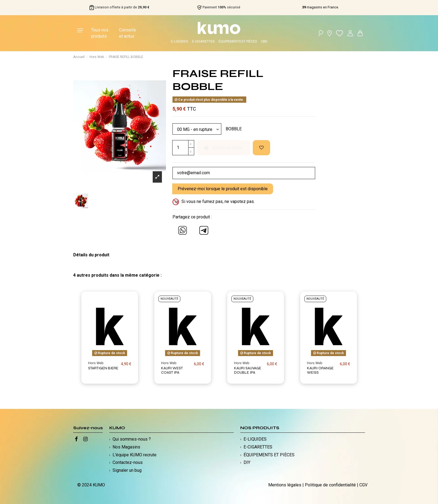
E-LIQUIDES (179, 41)
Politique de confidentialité (330, 485)
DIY (247, 463)
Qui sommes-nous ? (132, 439)
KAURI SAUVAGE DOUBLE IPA (248, 370)
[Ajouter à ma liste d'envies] (261, 148)
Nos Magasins (126, 447)
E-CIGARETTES (203, 41)
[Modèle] (197, 129)
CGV (363, 485)
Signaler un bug (127, 470)
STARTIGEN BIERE (103, 368)
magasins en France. (321, 7)
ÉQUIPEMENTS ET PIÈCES (238, 41)
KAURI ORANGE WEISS (320, 370)
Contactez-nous (128, 463)
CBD (264, 41)
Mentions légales (285, 485)
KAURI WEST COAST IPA (172, 370)
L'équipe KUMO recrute (135, 455)
